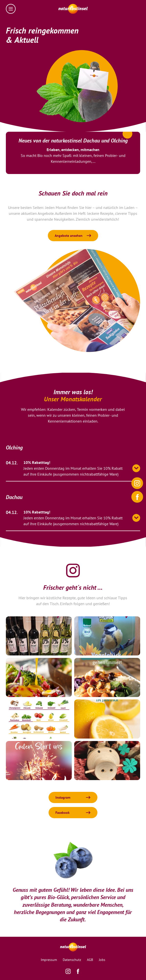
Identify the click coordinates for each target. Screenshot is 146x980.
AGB (90, 960)
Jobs (102, 960)
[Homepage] (73, 9)
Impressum (49, 960)
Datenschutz (72, 960)
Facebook (63, 813)
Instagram (63, 797)
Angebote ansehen (69, 236)
